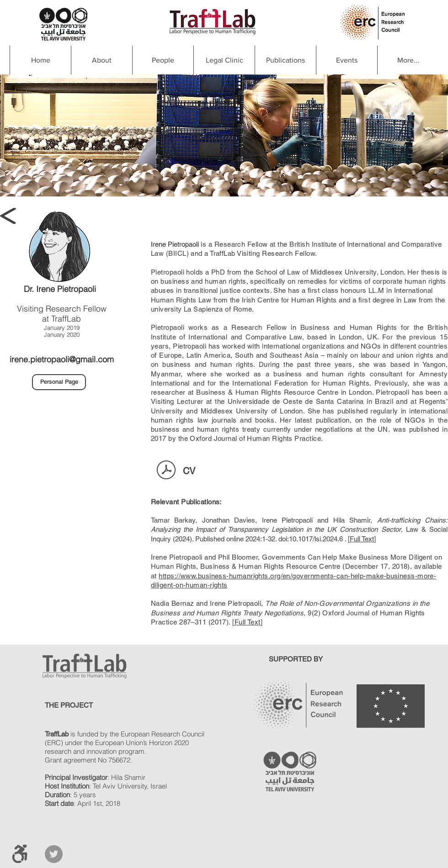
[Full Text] (247, 622)
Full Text (362, 539)
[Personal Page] (59, 382)
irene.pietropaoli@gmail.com (62, 359)
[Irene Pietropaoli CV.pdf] (166, 471)
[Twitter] (54, 854)
